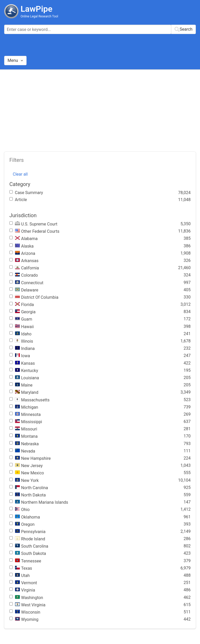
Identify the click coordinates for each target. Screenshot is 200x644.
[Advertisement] (100, 109)
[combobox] (100, 29)
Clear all (20, 174)
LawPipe (36, 9)
